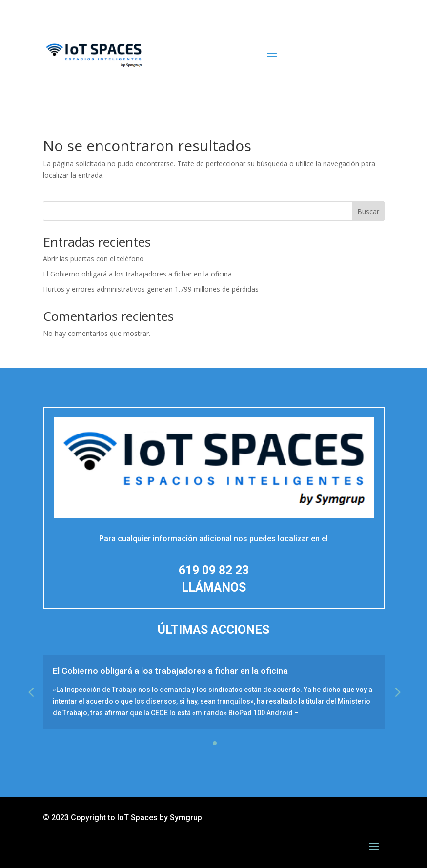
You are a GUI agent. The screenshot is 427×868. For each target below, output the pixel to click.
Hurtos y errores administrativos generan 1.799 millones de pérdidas (151, 289)
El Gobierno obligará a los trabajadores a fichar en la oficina (137, 274)
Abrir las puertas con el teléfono (93, 259)
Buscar (368, 211)
